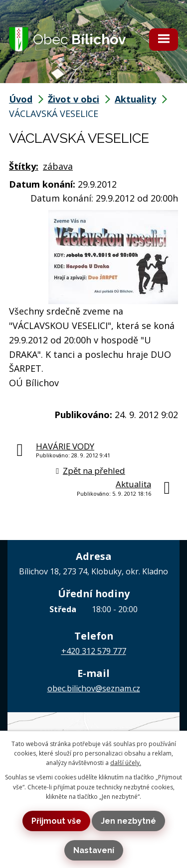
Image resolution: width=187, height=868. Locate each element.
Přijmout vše (56, 821)
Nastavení (94, 850)
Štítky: (24, 166)
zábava (58, 166)
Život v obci (74, 99)
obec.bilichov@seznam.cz (94, 688)
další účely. (126, 763)
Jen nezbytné (128, 821)
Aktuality (135, 99)
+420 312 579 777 (94, 651)
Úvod (21, 99)
